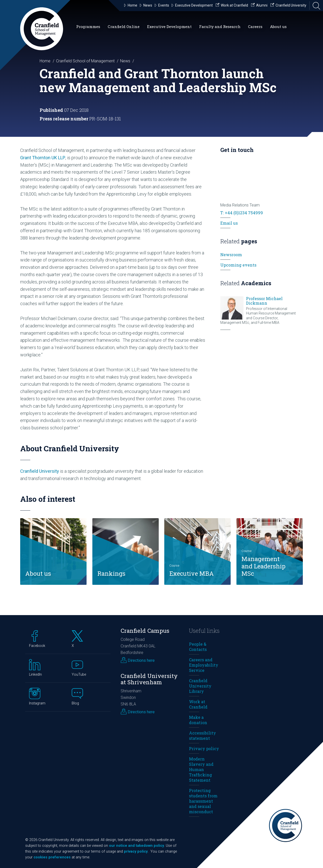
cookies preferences (52, 857)
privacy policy (136, 851)
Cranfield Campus (145, 631)
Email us (229, 223)
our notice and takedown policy (137, 846)
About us (278, 27)
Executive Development (169, 27)
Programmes (88, 27)
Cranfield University (40, 471)
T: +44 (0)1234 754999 (242, 213)
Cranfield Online (124, 27)
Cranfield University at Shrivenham (149, 679)
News (125, 61)
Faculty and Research (220, 27)
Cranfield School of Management (85, 61)
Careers (255, 27)
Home (45, 61)
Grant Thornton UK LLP (43, 158)
